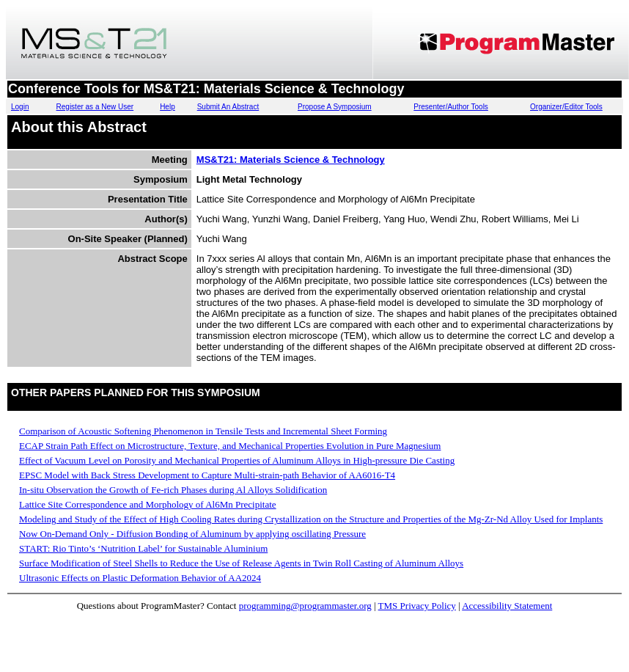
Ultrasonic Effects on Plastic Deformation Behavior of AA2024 (140, 578)
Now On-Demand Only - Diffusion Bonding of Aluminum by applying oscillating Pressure (192, 534)
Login (20, 107)
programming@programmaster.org (305, 606)
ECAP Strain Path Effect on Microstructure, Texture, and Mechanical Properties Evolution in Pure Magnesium (230, 446)
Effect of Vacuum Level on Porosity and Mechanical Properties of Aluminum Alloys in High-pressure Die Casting (237, 460)
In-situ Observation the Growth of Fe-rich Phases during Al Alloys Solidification (173, 490)
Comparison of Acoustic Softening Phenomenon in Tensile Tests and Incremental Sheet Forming (203, 431)
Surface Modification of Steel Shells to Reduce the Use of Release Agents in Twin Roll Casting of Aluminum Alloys (241, 563)
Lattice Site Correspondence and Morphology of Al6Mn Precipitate (148, 504)
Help (168, 107)
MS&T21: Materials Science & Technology (291, 160)
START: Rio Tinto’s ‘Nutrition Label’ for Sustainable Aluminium (143, 548)
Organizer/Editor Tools (566, 107)
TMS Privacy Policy (417, 606)
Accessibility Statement (507, 606)
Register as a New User (95, 107)
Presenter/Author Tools (451, 107)
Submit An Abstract (228, 107)
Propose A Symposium (335, 107)
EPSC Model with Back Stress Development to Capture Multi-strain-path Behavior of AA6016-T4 (207, 475)
